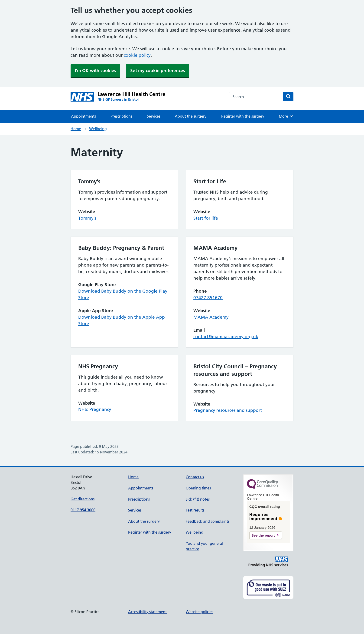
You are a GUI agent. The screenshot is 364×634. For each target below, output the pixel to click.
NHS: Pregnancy (95, 409)
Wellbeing (98, 129)
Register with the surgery (243, 116)
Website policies (199, 612)
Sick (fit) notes (198, 499)
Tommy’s (87, 218)
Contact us (195, 477)
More (286, 116)
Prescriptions (121, 116)
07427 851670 (208, 298)
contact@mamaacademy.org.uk (226, 337)
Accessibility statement (147, 612)
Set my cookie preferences (158, 71)
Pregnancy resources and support (228, 410)
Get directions (83, 499)
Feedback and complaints (208, 521)
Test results (195, 510)
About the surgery (191, 116)
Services (154, 116)
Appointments (83, 116)
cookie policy (137, 55)
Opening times (198, 488)
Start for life (206, 218)
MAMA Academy (211, 317)
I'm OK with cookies (95, 71)
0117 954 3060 (83, 510)
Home (76, 129)
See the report (263, 535)
